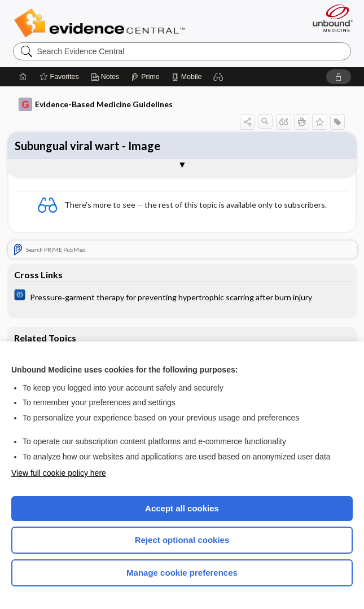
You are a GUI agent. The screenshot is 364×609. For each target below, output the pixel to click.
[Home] (23, 77)
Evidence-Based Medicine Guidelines (96, 104)
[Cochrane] (182, 296)
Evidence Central (102, 23)
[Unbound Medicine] (329, 18)
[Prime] (145, 77)
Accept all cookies (182, 508)
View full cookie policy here (59, 473)
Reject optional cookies (182, 540)
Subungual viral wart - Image (87, 146)
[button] (218, 77)
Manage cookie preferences (182, 573)
